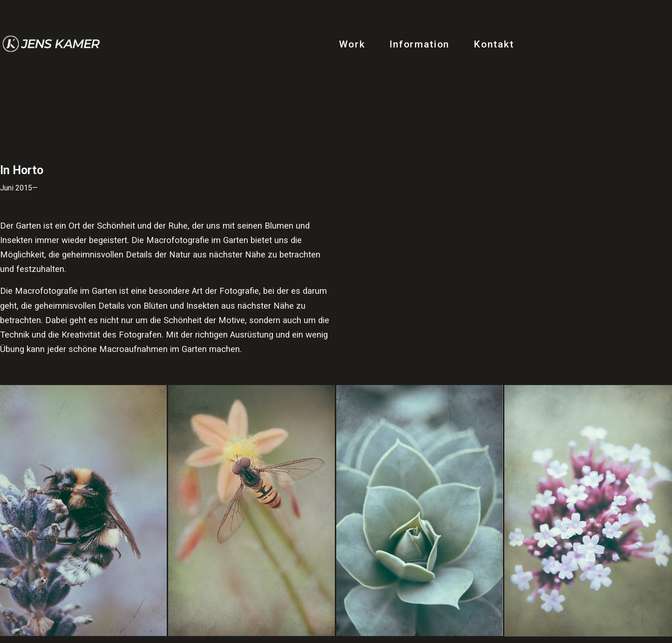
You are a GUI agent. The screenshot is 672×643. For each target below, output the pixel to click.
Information (419, 44)
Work (352, 44)
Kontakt (494, 44)
